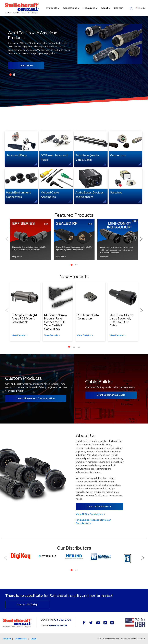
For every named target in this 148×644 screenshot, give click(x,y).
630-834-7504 (58, 626)
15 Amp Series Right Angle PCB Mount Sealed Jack (24, 318)
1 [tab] (72, 265)
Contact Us (21, 639)
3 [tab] (79, 347)
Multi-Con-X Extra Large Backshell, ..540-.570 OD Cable (121, 320)
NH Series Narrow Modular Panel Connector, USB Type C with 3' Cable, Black (56, 322)
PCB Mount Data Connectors (88, 317)
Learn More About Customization (36, 398)
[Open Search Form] (131, 8)
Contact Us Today (27, 604)
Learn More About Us (99, 507)
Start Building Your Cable (111, 395)
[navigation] (85, 8)
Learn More (26, 66)
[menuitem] (52, 8)
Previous (7, 240)
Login (34, 639)
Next (141, 240)
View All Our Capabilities (89, 514)
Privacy (7, 639)
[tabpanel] (30, 240)
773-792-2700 (62, 620)
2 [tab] (76, 265)
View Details (18, 335)
